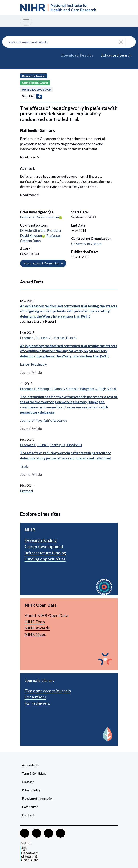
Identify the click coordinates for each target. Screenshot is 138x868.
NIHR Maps (35, 634)
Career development (44, 546)
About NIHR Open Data (46, 615)
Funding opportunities (45, 559)
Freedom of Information (38, 798)
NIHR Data (35, 622)
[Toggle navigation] (26, 21)
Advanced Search (116, 55)
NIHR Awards (37, 628)
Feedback (28, 815)
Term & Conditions (34, 773)
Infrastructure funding (45, 553)
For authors (35, 697)
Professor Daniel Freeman (40, 217)
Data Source (30, 807)
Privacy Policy (31, 790)
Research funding (41, 540)
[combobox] (69, 42)
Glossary (28, 782)
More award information (43, 263)
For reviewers (37, 703)
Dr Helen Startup (33, 230)
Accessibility (30, 765)
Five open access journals (48, 691)
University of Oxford (86, 244)
